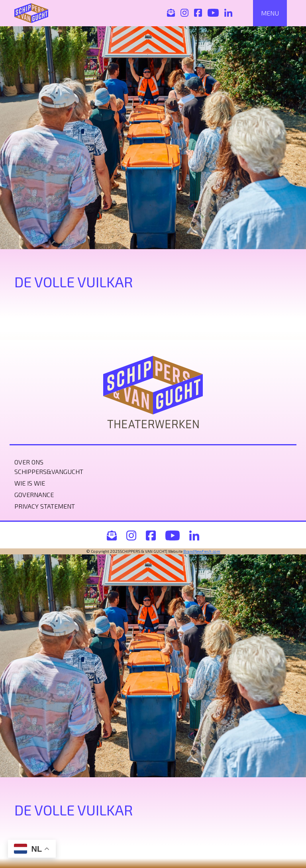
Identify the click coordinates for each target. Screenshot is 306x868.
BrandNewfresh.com (202, 551)
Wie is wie (30, 483)
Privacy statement (45, 506)
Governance (34, 494)
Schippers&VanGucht (49, 471)
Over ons (29, 462)
